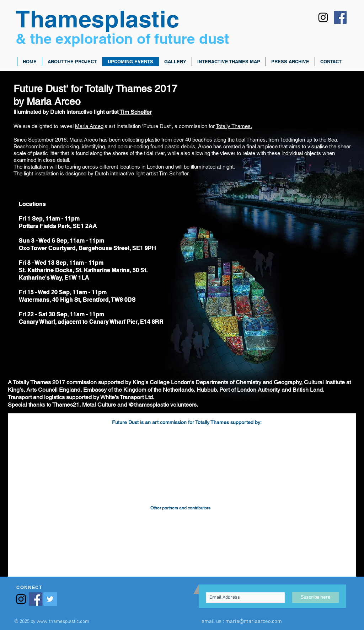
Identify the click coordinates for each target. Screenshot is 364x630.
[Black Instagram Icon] (323, 17)
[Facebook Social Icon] (340, 17)
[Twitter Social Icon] (50, 599)
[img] (51, 444)
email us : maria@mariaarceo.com (242, 621)
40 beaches (199, 140)
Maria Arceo (89, 126)
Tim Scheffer (135, 112)
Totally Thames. (234, 126)
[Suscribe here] (315, 597)
